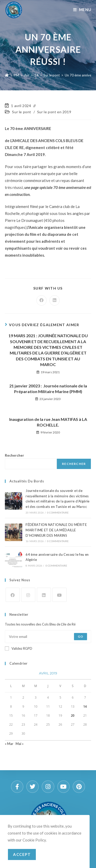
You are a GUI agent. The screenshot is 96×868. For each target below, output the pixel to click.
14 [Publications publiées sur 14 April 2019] (85, 706)
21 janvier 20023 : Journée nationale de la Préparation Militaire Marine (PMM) (48, 389)
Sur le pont (22, 112)
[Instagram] (28, 595)
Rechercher (14, 455)
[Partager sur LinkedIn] (55, 300)
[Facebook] (13, 595)
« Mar (9, 744)
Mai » (20, 744)
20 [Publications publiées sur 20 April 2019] (73, 715)
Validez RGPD (19, 648)
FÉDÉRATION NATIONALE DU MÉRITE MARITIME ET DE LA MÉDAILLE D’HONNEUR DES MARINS (56, 530)
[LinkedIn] (44, 595)
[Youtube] (60, 595)
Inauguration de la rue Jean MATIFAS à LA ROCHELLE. (48, 422)
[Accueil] (7, 75)
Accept (22, 854)
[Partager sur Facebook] (41, 300)
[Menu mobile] (82, 10)
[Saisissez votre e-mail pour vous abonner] (48, 637)
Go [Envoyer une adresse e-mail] (81, 636)
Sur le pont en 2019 (54, 112)
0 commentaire (58, 513)
